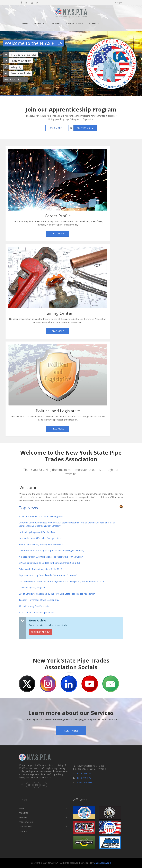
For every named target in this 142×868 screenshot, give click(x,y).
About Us (39, 24)
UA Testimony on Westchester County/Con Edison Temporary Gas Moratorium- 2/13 (61, 581)
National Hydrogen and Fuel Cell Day (37, 532)
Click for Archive (41, 632)
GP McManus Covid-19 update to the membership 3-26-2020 (50, 563)
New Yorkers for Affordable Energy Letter (40, 538)
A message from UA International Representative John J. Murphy (51, 557)
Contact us (85, 128)
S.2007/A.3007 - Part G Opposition (36, 612)
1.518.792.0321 (84, 773)
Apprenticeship (75, 24)
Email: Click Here (85, 782)
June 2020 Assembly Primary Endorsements (41, 544)
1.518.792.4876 (84, 778)
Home (25, 24)
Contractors (25, 827)
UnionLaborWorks (103, 863)
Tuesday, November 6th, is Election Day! (39, 600)
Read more (57, 128)
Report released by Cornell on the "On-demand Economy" (48, 575)
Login (118, 3)
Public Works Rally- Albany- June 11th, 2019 (40, 569)
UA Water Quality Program (32, 587)
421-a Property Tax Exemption (34, 606)
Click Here (71, 730)
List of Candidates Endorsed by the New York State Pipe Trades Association (57, 594)
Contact (94, 24)
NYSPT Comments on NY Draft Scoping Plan (41, 516)
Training (55, 24)
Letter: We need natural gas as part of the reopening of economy (51, 550)
